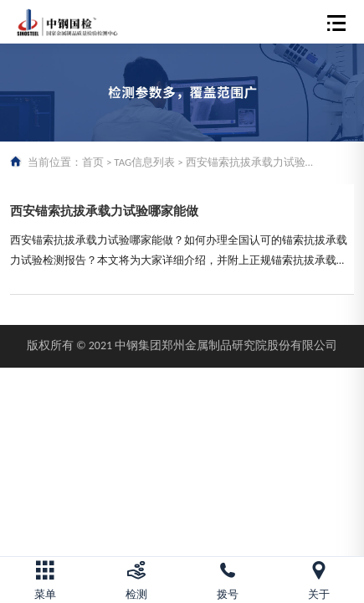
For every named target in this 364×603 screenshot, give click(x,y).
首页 (93, 162)
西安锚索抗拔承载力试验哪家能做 (104, 211)
